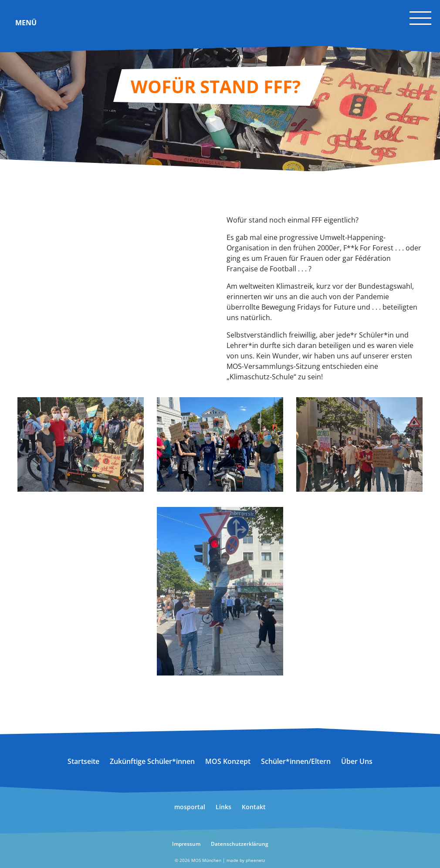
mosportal (190, 807)
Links (223, 807)
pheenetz (256, 860)
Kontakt (254, 807)
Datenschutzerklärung (240, 844)
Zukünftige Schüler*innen (152, 761)
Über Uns (357, 761)
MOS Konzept (228, 761)
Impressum (186, 844)
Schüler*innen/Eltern (296, 761)
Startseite (83, 761)
